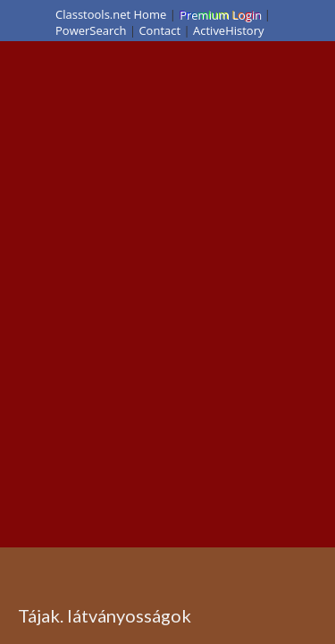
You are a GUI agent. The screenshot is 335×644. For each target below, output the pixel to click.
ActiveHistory (229, 30)
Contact (159, 30)
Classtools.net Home (111, 14)
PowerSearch (91, 30)
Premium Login (220, 14)
